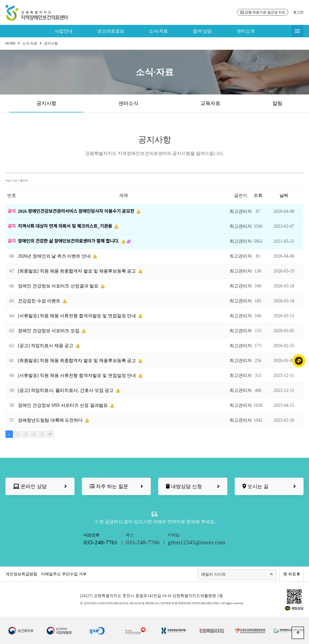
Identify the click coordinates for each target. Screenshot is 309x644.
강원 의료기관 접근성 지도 (263, 12)
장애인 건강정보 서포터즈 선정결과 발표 (59, 286)
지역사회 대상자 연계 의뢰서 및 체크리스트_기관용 (66, 226)
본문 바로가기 (0, 0)
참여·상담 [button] (202, 31)
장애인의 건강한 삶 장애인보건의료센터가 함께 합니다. (69, 241)
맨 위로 (291, 574)
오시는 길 (269, 486)
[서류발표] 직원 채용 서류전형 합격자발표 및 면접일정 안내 (77, 316)
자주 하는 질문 (116, 486)
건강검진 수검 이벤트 (40, 301)
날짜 (284, 195)
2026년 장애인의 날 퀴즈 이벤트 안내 (55, 256)
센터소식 (128, 103)
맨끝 (50, 434)
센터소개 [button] (246, 31)
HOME (11, 43)
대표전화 (101, 540)
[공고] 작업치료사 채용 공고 (46, 346)
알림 (277, 103)
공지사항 (46, 103)
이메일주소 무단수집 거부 (64, 574)
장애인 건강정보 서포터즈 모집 (49, 331)
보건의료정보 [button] (111, 31)
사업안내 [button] (64, 31)
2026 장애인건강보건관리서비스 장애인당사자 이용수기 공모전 (77, 211)
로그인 (298, 12)
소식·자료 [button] (159, 31)
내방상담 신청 (193, 486)
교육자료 (210, 103)
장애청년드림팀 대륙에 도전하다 (51, 420)
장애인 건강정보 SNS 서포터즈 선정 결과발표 (63, 405)
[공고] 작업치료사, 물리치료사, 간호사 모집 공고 (66, 390)
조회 (258, 195)
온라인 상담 (40, 486)
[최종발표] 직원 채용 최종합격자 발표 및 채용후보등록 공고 (77, 271)
